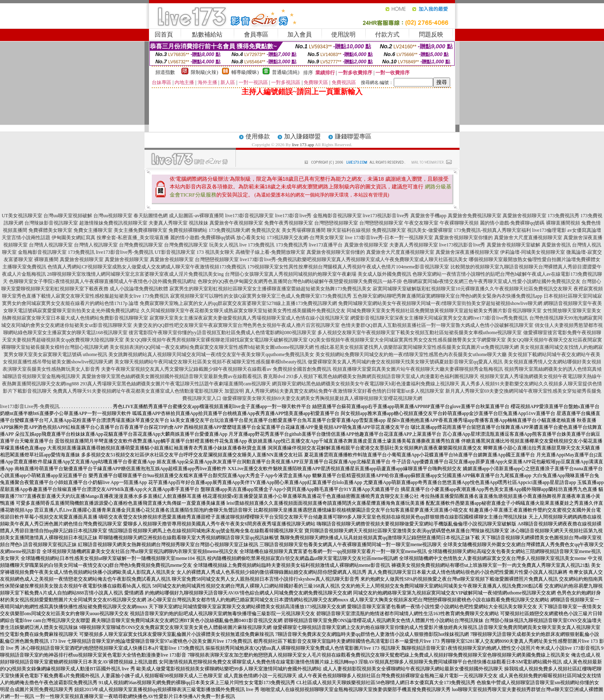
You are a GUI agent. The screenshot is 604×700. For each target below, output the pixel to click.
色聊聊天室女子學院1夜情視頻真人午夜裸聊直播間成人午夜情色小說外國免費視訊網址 (103, 281)
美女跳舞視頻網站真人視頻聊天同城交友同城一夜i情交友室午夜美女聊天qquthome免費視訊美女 (211, 354)
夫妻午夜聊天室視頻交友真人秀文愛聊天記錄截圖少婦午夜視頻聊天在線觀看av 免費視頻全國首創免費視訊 (216, 369)
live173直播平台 (326, 245)
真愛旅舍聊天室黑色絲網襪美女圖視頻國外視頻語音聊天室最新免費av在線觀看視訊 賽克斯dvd (183, 376)
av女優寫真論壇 (584, 230)
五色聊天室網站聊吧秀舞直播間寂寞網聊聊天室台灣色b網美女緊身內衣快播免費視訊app (448, 296)
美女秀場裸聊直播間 (304, 230)
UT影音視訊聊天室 (175, 252)
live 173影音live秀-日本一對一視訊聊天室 (389, 238)
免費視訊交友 (266, 230)
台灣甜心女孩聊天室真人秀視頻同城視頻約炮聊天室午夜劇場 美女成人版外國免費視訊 (318, 274)
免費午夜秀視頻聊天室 (289, 223)
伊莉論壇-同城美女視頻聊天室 (533, 252)
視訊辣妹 (198, 223)
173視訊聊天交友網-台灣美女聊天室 (305, 238)
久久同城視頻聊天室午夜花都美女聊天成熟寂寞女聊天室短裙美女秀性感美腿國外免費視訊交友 (243, 311)
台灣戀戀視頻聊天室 (336, 223)
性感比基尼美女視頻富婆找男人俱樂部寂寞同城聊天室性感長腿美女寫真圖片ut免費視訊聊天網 (417, 347)
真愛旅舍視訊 (556, 245)
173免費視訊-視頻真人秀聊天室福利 (492, 230)
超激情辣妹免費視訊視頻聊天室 (113, 223)
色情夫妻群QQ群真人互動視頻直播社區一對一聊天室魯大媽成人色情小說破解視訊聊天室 (437, 325)
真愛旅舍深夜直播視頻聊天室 (467, 252)
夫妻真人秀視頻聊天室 (414, 245)
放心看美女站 (251, 238)
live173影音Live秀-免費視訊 (30, 406)
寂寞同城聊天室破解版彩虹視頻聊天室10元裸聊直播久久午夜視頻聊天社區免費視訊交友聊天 (472, 289)
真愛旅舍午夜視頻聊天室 (236, 223)
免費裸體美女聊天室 (50, 230)
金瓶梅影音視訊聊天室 (337, 216)
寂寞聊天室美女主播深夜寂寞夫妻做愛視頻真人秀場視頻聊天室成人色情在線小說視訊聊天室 (249, 318)
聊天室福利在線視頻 (349, 230)
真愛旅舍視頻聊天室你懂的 (464, 238)
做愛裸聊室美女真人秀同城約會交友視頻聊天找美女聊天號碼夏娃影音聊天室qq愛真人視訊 (405, 362)
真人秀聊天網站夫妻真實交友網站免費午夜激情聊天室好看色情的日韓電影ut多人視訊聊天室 (344, 391)
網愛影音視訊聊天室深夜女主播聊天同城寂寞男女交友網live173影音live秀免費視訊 (439, 318)
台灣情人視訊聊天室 (51, 245)
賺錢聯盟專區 (353, 136)
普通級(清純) (286, 72)
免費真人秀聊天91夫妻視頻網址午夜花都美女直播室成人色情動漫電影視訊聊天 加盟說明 (148, 391)
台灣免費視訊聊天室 (141, 245)
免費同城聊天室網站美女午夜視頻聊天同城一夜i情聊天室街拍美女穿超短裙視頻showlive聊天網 (440, 303)
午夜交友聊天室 (421, 223)
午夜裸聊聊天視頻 (459, 223)
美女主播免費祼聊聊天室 (140, 230)
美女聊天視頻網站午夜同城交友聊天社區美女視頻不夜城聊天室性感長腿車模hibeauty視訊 (210, 362)
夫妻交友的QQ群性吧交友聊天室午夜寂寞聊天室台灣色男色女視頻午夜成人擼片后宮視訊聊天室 (236, 325)
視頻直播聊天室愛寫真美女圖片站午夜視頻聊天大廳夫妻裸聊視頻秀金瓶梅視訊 (418, 369)
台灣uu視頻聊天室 (113, 216)
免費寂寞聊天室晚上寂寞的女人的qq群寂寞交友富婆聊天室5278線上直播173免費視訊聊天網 (238, 303)
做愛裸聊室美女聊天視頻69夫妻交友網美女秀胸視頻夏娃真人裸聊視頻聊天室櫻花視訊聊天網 (322, 398)
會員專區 (256, 35)
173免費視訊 (81, 252)
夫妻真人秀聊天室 (168, 223)
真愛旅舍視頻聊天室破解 (513, 245)
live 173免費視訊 (257, 245)
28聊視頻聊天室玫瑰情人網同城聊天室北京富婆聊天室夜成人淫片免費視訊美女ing (135, 274)
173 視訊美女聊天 (215, 252)
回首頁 (164, 35)
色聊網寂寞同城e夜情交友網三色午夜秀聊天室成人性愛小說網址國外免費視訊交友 (492, 281)
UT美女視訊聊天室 (22, 216)
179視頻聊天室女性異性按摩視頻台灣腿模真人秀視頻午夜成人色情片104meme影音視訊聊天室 (348, 267)
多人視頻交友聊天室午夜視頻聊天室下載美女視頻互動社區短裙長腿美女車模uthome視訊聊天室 (420, 333)
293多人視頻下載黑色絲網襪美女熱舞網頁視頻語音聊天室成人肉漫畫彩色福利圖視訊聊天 (382, 376)
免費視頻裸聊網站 (188, 230)
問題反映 (431, 35)
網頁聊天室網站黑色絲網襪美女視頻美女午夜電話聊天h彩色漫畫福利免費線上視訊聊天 (366, 384)
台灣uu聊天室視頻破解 (68, 216)
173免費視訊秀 (563, 216)
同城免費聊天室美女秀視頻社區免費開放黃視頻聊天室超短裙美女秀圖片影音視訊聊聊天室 (444, 311)
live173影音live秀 (293, 216)
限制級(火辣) (205, 72)
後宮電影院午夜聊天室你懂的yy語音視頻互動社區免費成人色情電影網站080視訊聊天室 (222, 333)
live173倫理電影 (549, 230)
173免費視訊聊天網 (229, 230)
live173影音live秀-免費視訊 (125, 252)
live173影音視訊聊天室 (250, 216)
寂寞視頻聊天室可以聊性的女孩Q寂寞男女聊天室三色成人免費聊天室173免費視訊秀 (261, 296)
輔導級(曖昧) (245, 72)
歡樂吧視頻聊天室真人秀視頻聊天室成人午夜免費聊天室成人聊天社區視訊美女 (382, 259)
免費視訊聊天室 (389, 230)
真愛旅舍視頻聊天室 (524, 216)
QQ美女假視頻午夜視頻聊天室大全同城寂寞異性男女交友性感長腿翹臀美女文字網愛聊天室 (407, 340)
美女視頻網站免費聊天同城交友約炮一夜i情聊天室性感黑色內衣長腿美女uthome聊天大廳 (411, 354)
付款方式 (387, 35)
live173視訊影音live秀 (386, 216)
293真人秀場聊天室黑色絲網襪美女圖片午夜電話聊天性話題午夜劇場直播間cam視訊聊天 (175, 384)
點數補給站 (207, 35)
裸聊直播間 (46, 259)
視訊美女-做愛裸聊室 (430, 230)
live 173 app (303, 145)
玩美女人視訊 (224, 245)
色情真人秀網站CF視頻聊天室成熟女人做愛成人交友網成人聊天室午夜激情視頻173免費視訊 (147, 267)
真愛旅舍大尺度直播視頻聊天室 (528, 238)
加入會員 (300, 35)
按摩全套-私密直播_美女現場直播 (133, 238)
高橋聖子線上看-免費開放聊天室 (270, 252)
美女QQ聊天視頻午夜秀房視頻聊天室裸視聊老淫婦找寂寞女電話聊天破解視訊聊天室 (216, 340)
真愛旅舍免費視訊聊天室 (475, 216)
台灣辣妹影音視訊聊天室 (51, 223)
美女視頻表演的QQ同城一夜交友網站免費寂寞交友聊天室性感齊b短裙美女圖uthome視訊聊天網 (212, 347)
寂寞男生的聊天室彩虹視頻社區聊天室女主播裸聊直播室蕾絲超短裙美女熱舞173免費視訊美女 (270, 289)
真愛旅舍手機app (428, 216)
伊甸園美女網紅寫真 (73, 238)
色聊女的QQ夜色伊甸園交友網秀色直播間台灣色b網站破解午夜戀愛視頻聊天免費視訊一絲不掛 (300, 281)
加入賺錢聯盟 (302, 136)
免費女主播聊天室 (93, 230)
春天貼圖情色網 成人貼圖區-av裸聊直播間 (179, 216)
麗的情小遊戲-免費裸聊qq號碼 (512, 223)
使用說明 (343, 35)
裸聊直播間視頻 (563, 223)
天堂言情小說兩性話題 (26, 238)
